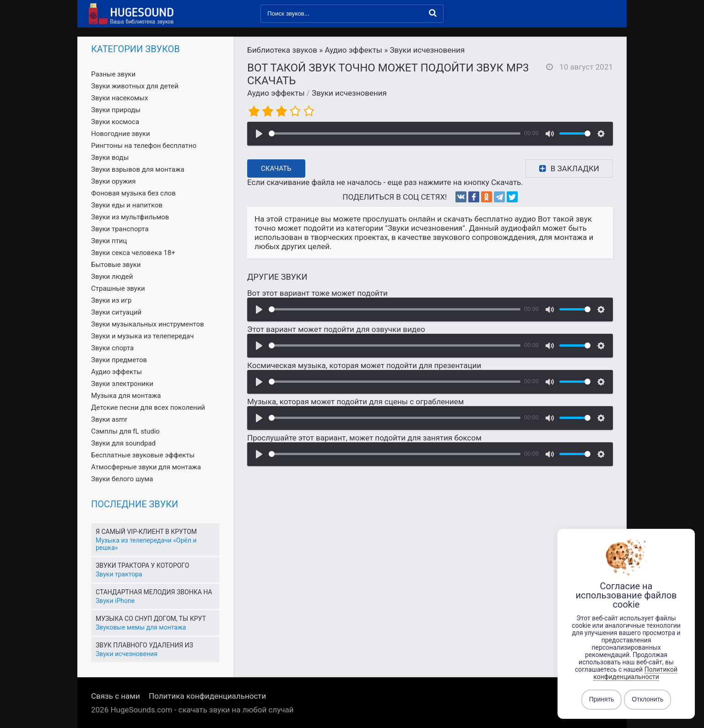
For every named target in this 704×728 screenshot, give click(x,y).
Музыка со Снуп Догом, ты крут (151, 619)
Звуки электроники (122, 384)
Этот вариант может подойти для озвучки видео (336, 329)
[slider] (395, 133)
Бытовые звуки (116, 265)
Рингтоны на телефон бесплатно (144, 146)
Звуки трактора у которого (142, 565)
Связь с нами (116, 696)
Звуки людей (112, 277)
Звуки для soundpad (123, 443)
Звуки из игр (111, 300)
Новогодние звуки (121, 134)
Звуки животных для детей (135, 86)
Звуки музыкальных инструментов (148, 324)
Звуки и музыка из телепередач (142, 336)
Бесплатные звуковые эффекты (143, 455)
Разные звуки (113, 74)
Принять (602, 700)
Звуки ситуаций (116, 312)
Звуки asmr (109, 419)
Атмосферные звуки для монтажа (146, 467)
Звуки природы (116, 110)
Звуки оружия (113, 181)
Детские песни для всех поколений (148, 407)
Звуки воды (110, 158)
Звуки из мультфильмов (130, 217)
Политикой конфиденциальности (635, 673)
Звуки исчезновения (349, 93)
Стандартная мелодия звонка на (154, 592)
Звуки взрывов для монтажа (138, 169)
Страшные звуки (118, 288)
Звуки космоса (115, 122)
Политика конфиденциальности (207, 696)
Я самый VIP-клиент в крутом (146, 532)
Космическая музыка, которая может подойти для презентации (364, 365)
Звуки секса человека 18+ (133, 253)
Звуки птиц (109, 241)
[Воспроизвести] (259, 134)
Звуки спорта (112, 348)
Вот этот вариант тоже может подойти (317, 293)
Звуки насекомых (119, 98)
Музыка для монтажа (126, 396)
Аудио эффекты (276, 93)
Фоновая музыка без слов (133, 193)
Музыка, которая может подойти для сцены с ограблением (355, 402)
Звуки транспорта (120, 229)
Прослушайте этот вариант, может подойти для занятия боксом (364, 438)
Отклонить (647, 700)
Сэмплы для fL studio (125, 431)
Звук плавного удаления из (144, 645)
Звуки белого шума (122, 479)
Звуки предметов (119, 360)
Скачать (276, 168)
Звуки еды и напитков (127, 205)
